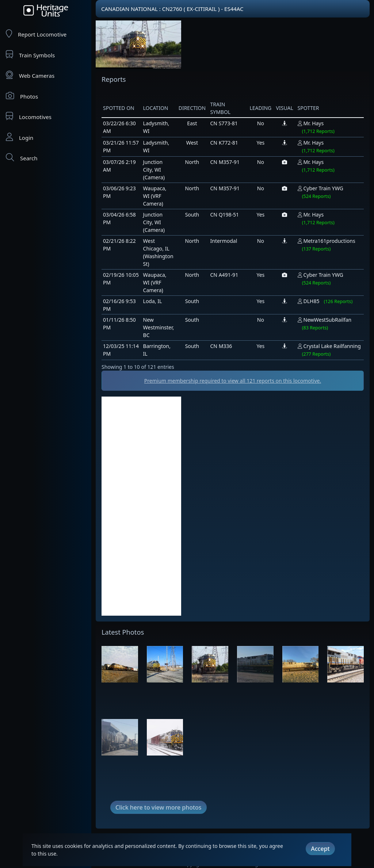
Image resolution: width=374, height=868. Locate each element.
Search (22, 158)
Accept (320, 849)
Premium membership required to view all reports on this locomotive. (233, 381)
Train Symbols (30, 55)
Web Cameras (30, 75)
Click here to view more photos (159, 807)
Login (20, 137)
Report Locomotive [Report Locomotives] (36, 34)
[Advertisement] (141, 506)
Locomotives (29, 116)
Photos (22, 96)
